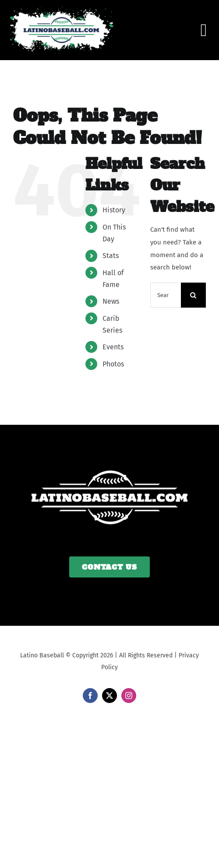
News (111, 301)
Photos (113, 364)
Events (113, 347)
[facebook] (90, 696)
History (114, 210)
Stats (111, 256)
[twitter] (109, 696)
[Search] (193, 295)
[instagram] (129, 696)
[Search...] (166, 295)
